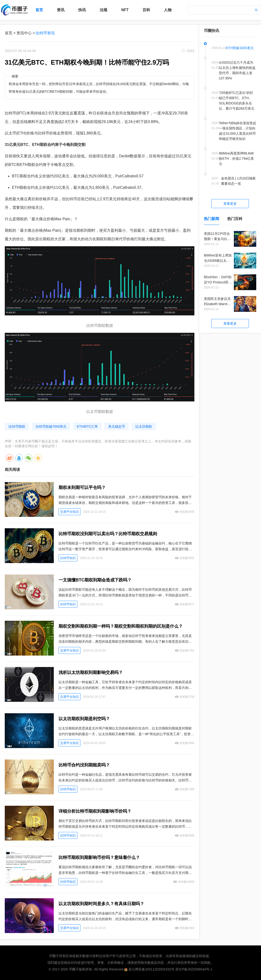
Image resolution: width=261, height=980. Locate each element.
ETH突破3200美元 (240, 48)
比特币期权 (17, 426)
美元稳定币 (117, 426)
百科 (146, 10)
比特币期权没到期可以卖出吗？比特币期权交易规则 (108, 534)
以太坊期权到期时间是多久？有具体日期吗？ (101, 904)
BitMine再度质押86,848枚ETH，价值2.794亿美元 (236, 159)
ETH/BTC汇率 (87, 426)
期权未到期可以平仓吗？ (82, 487)
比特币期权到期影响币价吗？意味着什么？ (99, 857)
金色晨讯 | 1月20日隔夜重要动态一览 (239, 181)
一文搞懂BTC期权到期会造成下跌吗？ (95, 580)
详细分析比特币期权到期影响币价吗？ (95, 811)
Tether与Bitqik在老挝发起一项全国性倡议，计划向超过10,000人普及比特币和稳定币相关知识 (238, 131)
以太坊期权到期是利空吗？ (84, 719)
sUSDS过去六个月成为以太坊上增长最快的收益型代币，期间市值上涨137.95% (237, 70)
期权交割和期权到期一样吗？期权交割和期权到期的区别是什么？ (121, 626)
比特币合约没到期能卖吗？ (84, 765)
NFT (125, 10)
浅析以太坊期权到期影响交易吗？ (91, 672)
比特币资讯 (45, 33)
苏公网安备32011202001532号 (151, 969)
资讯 (61, 10)
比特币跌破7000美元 (51, 426)
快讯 (82, 10)
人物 (168, 10)
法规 (103, 10)
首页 (39, 10)
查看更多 (230, 204)
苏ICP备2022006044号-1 (194, 969)
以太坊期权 (144, 426)
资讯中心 (24, 33)
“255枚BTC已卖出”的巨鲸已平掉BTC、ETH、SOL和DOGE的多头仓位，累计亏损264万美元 (237, 101)
